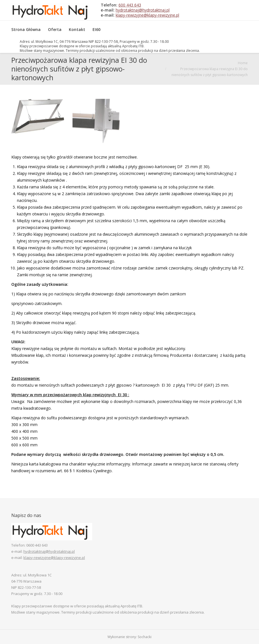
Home (243, 63)
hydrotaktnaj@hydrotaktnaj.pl (143, 10)
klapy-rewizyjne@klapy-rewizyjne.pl (147, 15)
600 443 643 (130, 5)
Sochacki (145, 637)
